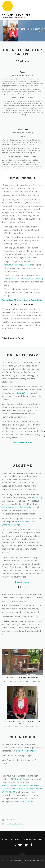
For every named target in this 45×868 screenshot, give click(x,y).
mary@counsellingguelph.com (15, 830)
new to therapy (26, 802)
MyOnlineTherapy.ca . (11, 525)
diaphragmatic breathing (31, 278)
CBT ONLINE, (17, 779)
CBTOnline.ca (24, 522)
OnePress (33, 860)
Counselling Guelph (17, 15)
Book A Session (22, 582)
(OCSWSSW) (37, 498)
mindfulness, (10, 278)
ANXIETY (6, 785)
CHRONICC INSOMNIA (26, 789)
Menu (41, 4)
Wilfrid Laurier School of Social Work (18, 507)
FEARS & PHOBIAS (19, 785)
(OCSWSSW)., (21, 393)
